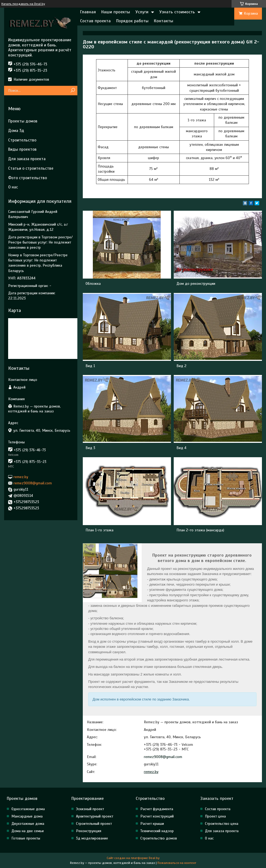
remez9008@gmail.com (163, 757)
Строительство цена (222, 824)
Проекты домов (23, 121)
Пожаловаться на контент (177, 863)
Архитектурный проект (95, 816)
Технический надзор (157, 831)
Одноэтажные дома (28, 809)
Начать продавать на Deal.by (23, 4)
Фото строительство (28, 178)
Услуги (142, 12)
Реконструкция (89, 831)
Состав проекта (95, 21)
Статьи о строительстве (31, 168)
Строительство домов (159, 838)
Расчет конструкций (157, 816)
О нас (13, 187)
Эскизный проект (90, 809)
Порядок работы (132, 21)
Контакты (164, 21)
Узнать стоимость (177, 12)
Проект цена (215, 816)
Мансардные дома (27, 816)
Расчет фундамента (157, 809)
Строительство (22, 140)
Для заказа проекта (27, 159)
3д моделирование (92, 838)
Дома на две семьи (28, 831)
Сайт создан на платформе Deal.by (133, 858)
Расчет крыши (152, 824)
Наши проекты (116, 12)
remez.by (151, 772)
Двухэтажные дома (28, 824)
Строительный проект (94, 824)
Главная (88, 12)
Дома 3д (16, 131)
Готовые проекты (26, 838)
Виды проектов (22, 149)
